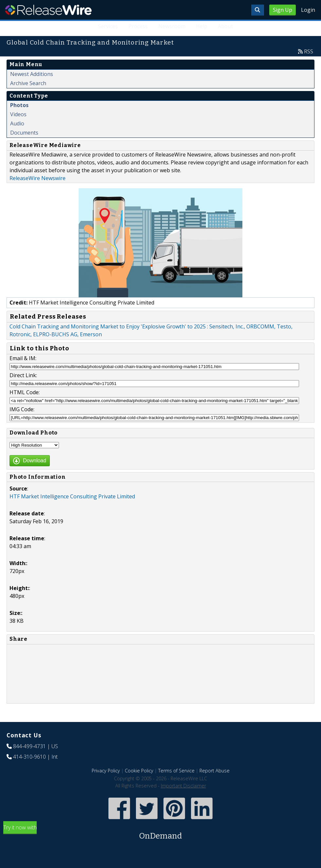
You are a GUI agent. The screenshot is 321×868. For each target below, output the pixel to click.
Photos (19, 105)
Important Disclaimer (183, 786)
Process (138, 26)
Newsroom (172, 26)
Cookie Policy (139, 771)
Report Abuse (215, 771)
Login (308, 10)
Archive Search (28, 83)
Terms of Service (176, 771)
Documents (24, 133)
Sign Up (283, 10)
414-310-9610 (29, 757)
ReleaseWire (48, 10)
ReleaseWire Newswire (38, 178)
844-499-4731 (29, 746)
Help (202, 26)
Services (108, 26)
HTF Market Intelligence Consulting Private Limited (72, 496)
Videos (18, 114)
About (225, 26)
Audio (17, 123)
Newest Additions (32, 74)
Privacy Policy (106, 771)
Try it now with (160, 833)
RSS (309, 51)
